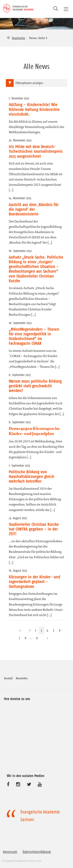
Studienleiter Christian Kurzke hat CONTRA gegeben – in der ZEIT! (34, 529)
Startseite (18, 38)
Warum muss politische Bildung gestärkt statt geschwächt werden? (35, 386)
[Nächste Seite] (47, 638)
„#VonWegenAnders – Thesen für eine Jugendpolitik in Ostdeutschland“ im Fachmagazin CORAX (34, 336)
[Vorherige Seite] (20, 630)
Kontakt (8, 678)
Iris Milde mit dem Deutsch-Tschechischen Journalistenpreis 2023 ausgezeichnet (36, 151)
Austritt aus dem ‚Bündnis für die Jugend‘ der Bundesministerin (34, 209)
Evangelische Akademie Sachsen (40, 816)
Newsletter (22, 678)
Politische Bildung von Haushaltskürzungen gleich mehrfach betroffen (32, 476)
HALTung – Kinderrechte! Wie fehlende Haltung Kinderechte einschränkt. (34, 109)
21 (37, 638)
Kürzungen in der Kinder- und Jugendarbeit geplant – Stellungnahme (34, 582)
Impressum (10, 852)
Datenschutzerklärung (37, 852)
